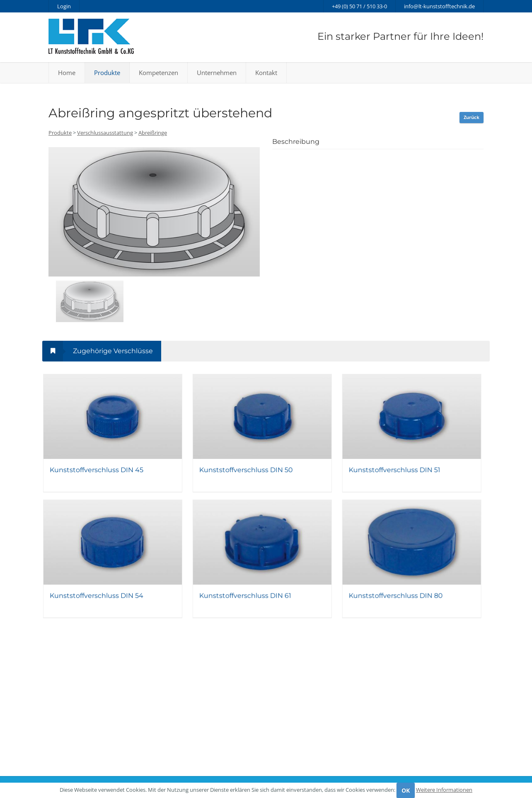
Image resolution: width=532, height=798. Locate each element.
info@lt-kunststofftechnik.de (439, 6)
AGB (348, 769)
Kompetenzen (158, 73)
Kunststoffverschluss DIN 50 (250, 474)
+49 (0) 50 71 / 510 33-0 (359, 6)
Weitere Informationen (444, 790)
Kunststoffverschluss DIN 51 (402, 474)
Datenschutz (287, 769)
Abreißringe (153, 133)
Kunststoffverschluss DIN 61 (249, 603)
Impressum (322, 769)
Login (64, 6)
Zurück (472, 117)
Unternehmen (217, 73)
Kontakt (266, 73)
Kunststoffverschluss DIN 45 (97, 474)
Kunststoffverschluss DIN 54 (97, 603)
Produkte (107, 73)
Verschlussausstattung (105, 133)
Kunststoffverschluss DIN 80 (403, 603)
